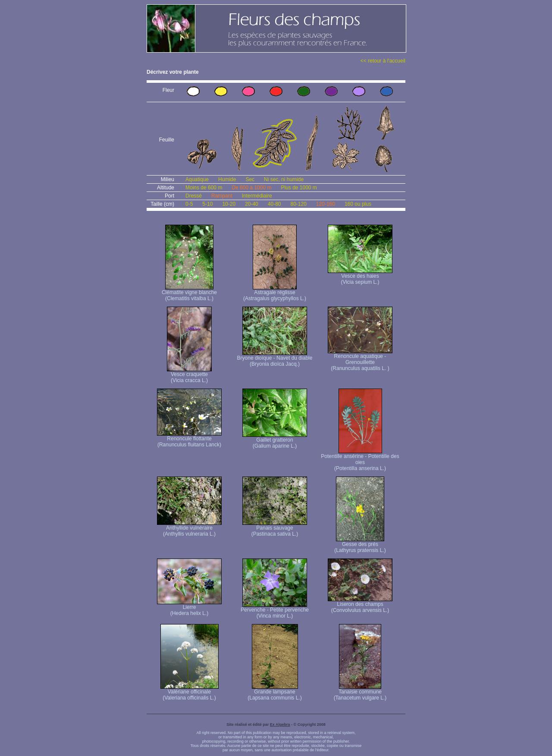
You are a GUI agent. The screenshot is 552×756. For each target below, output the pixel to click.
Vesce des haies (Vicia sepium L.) (360, 277)
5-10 (207, 204)
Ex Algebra (280, 725)
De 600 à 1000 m (251, 188)
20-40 (252, 204)
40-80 (274, 204)
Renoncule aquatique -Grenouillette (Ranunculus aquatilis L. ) (360, 360)
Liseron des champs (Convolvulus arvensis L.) (360, 605)
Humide (227, 179)
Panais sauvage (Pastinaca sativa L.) (275, 529)
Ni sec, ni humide (284, 179)
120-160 (326, 204)
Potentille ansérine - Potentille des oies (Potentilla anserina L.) (360, 460)
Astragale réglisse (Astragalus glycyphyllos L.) (275, 293)
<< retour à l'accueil (383, 61)
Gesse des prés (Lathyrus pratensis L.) (360, 545)
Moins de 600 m (204, 188)
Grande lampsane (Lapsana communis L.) (274, 692)
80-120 (298, 204)
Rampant (222, 196)
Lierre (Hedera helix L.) (189, 608)
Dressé (194, 196)
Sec (250, 179)
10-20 (229, 204)
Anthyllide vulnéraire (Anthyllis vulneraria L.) (189, 529)
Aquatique (197, 179)
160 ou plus (358, 204)
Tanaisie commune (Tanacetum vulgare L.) (360, 692)
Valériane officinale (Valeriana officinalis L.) (190, 692)
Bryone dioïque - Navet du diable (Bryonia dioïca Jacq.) (275, 359)
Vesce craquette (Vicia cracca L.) (189, 375)
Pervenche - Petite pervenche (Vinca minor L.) (275, 610)
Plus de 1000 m (299, 188)
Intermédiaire (257, 196)
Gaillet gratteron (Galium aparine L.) (275, 441)
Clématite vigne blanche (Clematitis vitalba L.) (189, 293)
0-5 (189, 204)
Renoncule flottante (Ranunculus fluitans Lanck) (189, 439)
